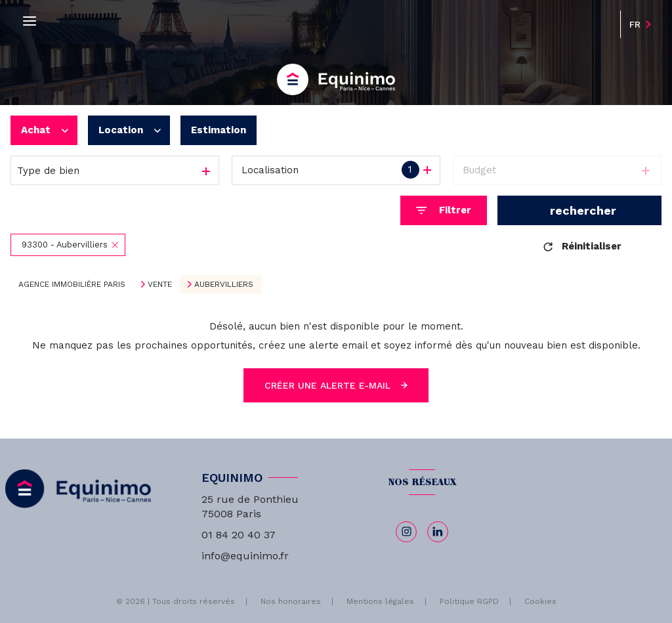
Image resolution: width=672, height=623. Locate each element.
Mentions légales (380, 601)
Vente (160, 284)
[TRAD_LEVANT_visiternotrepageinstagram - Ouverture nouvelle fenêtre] (406, 532)
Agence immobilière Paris (72, 284)
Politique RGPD (469, 601)
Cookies (540, 602)
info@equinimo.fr (245, 556)
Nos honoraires (291, 601)
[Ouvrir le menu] (30, 21)
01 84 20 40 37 (239, 535)
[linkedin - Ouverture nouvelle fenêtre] (438, 532)
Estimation (219, 130)
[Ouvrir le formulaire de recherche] (444, 210)
